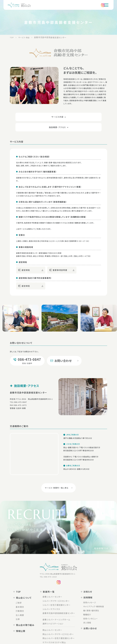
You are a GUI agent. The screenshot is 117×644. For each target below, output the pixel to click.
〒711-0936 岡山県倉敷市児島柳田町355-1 (56, 565)
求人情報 (85, 608)
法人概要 (24, 604)
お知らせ (84, 582)
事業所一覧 (49, 582)
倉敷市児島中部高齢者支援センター (59, 602)
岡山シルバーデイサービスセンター (59, 622)
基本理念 (24, 597)
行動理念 (24, 600)
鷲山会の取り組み (27, 613)
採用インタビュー (88, 605)
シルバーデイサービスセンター (57, 591)
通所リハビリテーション (54, 612)
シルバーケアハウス (53, 598)
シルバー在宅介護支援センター (57, 595)
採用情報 (84, 587)
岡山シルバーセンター (54, 618)
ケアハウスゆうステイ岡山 (55, 629)
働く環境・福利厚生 (88, 598)
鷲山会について (26, 588)
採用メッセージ (87, 592)
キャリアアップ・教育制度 (90, 595)
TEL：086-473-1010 (47, 568)
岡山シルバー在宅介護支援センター (59, 626)
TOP (22, 582)
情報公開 (23, 619)
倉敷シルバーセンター (54, 587)
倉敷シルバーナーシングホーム (57, 608)
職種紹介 (85, 602)
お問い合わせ (86, 613)
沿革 (22, 608)
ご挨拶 (23, 593)
